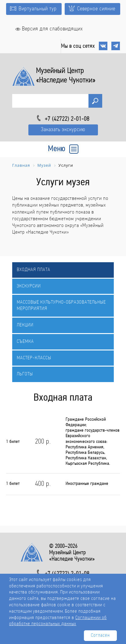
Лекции (25, 325)
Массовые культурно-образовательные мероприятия (61, 306)
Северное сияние (92, 9)
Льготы (25, 374)
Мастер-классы (34, 358)
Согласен (100, 635)
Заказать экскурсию (63, 130)
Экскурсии (29, 286)
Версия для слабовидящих (49, 29)
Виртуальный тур (33, 9)
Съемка (25, 342)
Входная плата (34, 270)
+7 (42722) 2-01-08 (67, 119)
